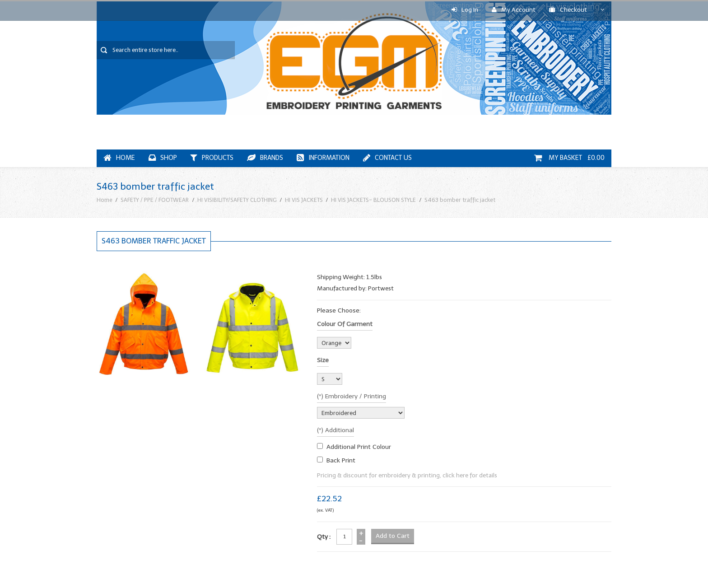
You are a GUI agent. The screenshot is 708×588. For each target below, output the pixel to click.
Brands (265, 158)
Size (323, 360)
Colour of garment (345, 324)
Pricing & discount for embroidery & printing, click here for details (407, 475)
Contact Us (387, 158)
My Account (514, 10)
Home (119, 158)
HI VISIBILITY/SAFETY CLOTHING (237, 200)
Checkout (568, 10)
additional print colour (359, 447)
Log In (465, 10)
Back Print (341, 460)
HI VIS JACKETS (304, 200)
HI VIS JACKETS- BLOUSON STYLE (373, 200)
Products (212, 158)
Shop (163, 158)
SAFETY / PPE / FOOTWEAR (155, 200)
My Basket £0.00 (569, 158)
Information (323, 158)
